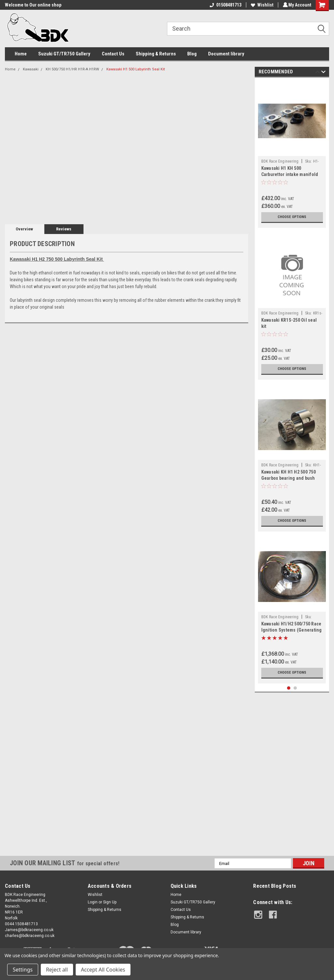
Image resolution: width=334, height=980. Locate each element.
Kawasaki (31, 69)
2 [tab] (295, 688)
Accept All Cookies (103, 970)
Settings (23, 970)
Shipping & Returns (156, 54)
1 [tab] (289, 688)
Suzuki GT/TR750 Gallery (64, 54)
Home (21, 54)
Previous (318, 73)
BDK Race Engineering (280, 161)
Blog (192, 54)
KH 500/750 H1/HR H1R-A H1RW (72, 69)
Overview (24, 229)
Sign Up (110, 902)
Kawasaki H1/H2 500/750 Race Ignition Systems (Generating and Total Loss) (292, 630)
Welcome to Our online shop (33, 5)
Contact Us (113, 54)
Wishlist (261, 5)
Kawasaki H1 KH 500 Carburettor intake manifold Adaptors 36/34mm (290, 174)
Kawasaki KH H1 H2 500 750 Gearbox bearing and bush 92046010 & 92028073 (288, 478)
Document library (226, 54)
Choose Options (292, 217)
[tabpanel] (292, 154)
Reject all (57, 970)
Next (323, 73)
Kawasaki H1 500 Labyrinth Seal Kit (136, 69)
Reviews (64, 229)
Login (93, 902)
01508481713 (225, 5)
